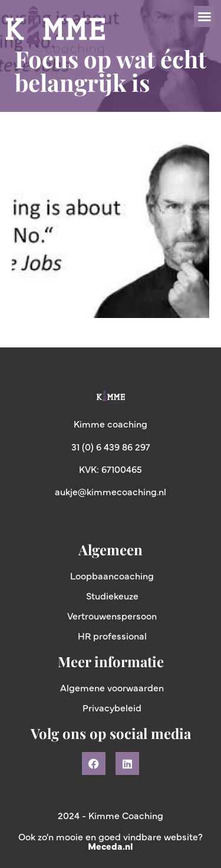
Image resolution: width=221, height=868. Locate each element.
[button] (204, 16)
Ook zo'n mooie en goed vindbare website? (111, 841)
